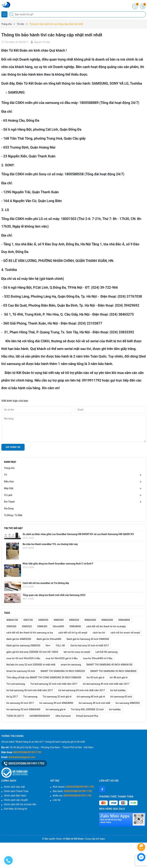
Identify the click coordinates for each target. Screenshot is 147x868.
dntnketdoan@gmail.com (22, 757)
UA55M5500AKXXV (40, 716)
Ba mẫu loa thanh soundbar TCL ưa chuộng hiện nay (50, 544)
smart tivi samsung (71, 665)
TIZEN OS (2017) (15, 716)
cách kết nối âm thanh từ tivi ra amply (106, 626)
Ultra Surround (63, 716)
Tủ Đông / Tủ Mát (13, 515)
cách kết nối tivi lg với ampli (73, 633)
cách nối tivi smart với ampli (125, 633)
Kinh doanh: (73, 787)
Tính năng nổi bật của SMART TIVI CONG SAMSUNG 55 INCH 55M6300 (44, 677)
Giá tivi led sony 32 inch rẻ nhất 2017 (90, 646)
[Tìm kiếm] (12, 14)
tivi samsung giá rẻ (56, 709)
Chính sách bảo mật (14, 787)
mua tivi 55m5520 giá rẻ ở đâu (62, 658)
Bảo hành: (72, 791)
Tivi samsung (30, 697)
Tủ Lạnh (8, 495)
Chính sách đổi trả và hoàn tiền (20, 804)
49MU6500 (107, 620)
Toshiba (10, 270)
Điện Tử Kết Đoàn (14, 50)
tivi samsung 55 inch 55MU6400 (23, 709)
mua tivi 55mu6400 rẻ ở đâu (98, 658)
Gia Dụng (9, 508)
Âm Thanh (9, 502)
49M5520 (74, 620)
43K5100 (28, 620)
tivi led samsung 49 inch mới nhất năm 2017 (106, 684)
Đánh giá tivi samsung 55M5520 (23, 646)
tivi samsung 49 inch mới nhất (94, 703)
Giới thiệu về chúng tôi (16, 809)
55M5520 (27, 626)
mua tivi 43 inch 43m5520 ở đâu (23, 658)
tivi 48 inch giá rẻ (119, 677)
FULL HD (60, 646)
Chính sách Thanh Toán (16, 791)
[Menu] (4, 14)
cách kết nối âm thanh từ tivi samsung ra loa (30, 633)
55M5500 (11, 626)
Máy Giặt (9, 488)
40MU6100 (12, 620)
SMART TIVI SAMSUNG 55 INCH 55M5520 (63, 671)
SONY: (10, 165)
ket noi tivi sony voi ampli (77, 652)
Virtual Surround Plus (87, 716)
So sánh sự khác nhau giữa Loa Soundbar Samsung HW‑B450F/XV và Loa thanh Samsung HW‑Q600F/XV (78, 534)
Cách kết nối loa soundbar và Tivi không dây (46, 583)
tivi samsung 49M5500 (128, 703)
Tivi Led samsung (16, 684)
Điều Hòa (9, 482)
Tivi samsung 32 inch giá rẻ (57, 697)
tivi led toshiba (118, 690)
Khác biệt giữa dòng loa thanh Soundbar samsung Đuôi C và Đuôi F (58, 564)
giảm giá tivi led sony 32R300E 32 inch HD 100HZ (32, 652)
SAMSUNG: (17, 92)
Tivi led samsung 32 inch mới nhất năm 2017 (54, 684)
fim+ (48, 646)
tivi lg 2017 (12, 697)
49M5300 (59, 620)
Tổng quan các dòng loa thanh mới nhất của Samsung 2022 (54, 595)
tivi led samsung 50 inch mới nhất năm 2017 (30, 690)
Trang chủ (9, 468)
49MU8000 (124, 620)
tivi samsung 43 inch (121, 697)
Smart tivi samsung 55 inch (21, 671)
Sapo (102, 839)
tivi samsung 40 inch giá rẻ (91, 697)
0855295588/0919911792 (27, 752)
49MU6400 (90, 620)
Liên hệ (57, 800)
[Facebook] (102, 789)
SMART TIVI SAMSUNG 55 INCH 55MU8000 (113, 671)
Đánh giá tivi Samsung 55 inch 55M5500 (88, 639)
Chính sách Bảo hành (15, 796)
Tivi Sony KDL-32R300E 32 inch (87, 709)
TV (6, 475)
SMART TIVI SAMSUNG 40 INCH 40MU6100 (109, 665)
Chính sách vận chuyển (16, 800)
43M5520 (43, 620)
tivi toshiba (115, 709)
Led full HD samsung (106, 652)
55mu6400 (58, 626)
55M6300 (42, 626)
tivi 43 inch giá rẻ (96, 677)
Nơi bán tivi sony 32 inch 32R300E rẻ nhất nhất (31, 665)
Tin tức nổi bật (13, 528)
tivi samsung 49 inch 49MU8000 (56, 703)
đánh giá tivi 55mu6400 (49, 639)
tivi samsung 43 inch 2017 (20, 703)
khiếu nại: (72, 796)
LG (7, 210)
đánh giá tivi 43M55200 (19, 639)
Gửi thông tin (13, 447)
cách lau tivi (99, 633)
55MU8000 (75, 626)
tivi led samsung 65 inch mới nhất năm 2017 (82, 690)
